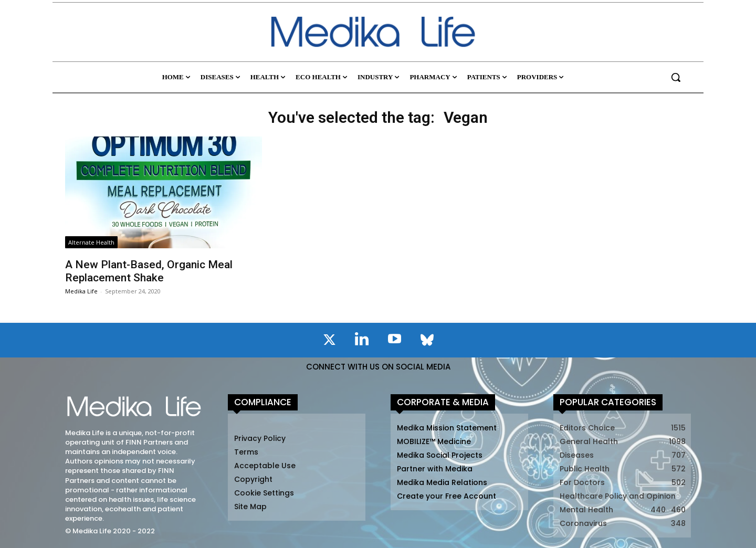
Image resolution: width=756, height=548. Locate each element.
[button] (676, 77)
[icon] (329, 342)
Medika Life (81, 291)
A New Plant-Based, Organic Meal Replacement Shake (149, 271)
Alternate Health (91, 242)
